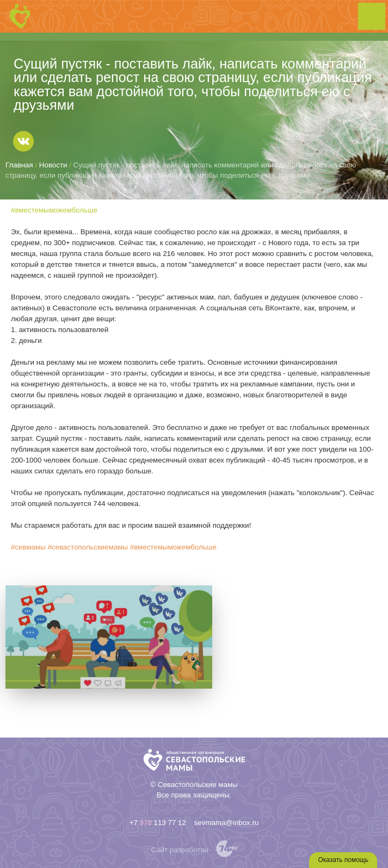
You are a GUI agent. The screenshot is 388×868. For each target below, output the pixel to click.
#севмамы (28, 547)
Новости (53, 165)
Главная (19, 165)
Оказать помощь (343, 860)
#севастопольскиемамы (88, 547)
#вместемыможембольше (54, 210)
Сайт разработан (180, 850)
